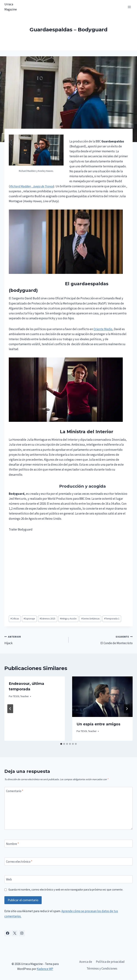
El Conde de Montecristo (102, 640)
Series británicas (90, 619)
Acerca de (86, 962)
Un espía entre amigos (98, 724)
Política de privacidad (110, 962)
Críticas (15, 619)
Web (9, 879)
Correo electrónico (19, 862)
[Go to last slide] (10, 709)
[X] (15, 933)
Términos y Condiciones (102, 968)
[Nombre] (68, 844)
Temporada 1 (112, 619)
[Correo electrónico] (68, 861)
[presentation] (102, 697)
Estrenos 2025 (47, 619)
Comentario (15, 791)
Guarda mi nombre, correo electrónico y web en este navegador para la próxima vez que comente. (66, 890)
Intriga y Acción (68, 619)
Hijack (35, 640)
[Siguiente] (127, 709)
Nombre (12, 844)
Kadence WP (45, 969)
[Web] (68, 879)
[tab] (61, 744)
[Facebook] (7, 933)
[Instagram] (22, 933)
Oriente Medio (103, 329)
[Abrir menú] (129, 7)
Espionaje (29, 619)
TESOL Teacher (21, 696)
